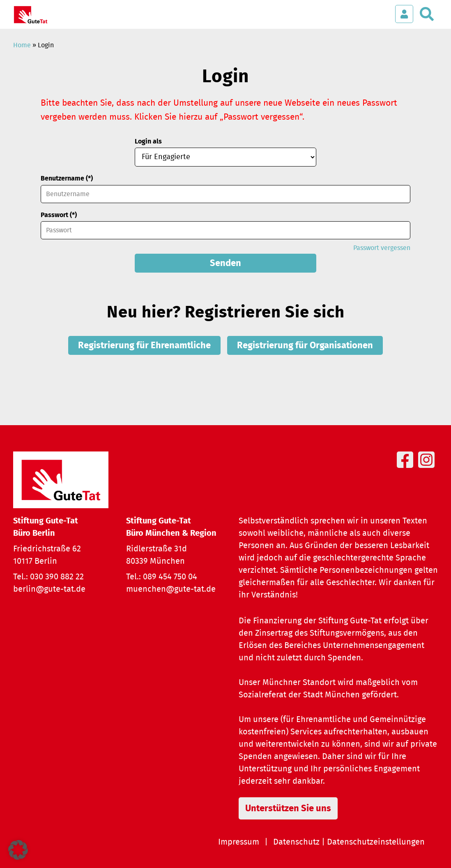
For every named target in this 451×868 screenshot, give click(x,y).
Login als (148, 141)
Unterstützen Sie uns (288, 808)
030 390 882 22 (57, 577)
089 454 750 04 (170, 577)
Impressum (239, 842)
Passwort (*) (59, 215)
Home (22, 45)
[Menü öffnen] (379, 10)
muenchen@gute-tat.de (171, 589)
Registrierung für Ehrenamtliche (144, 345)
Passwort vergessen (382, 248)
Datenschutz (296, 842)
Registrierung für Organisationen (305, 345)
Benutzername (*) (67, 178)
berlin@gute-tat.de (49, 589)
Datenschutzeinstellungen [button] (376, 842)
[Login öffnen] (404, 14)
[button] (18, 850)
